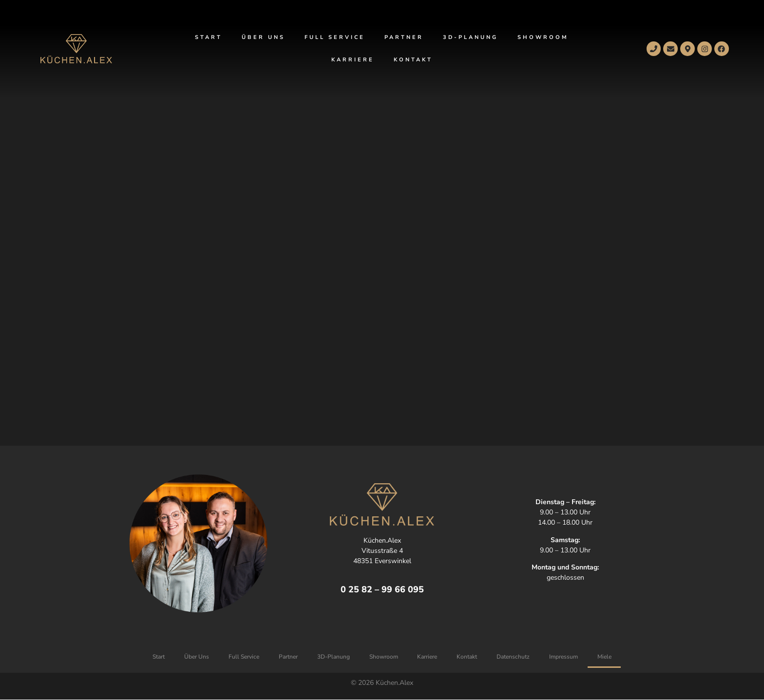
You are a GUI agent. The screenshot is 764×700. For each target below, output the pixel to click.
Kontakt (413, 60)
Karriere (353, 60)
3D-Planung (470, 37)
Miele (605, 657)
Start (209, 37)
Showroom (543, 37)
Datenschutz (514, 657)
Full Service (335, 37)
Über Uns (263, 37)
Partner (404, 37)
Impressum (564, 657)
